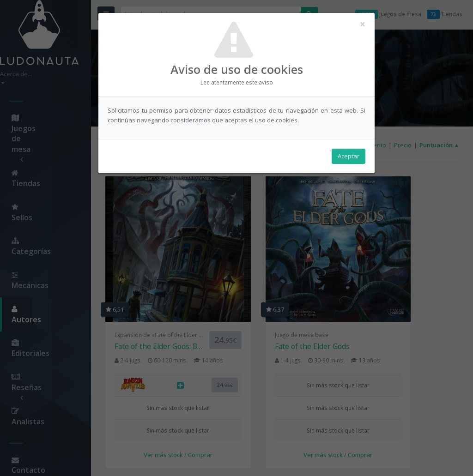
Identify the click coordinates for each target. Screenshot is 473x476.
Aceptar (349, 157)
